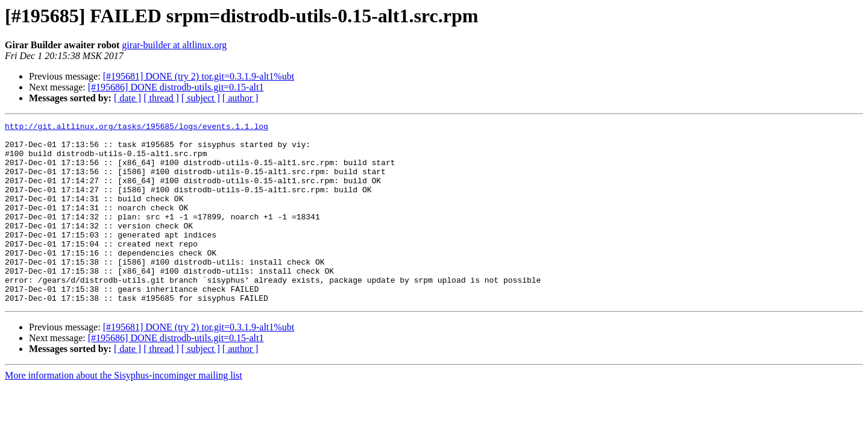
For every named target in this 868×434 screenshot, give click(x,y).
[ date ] (127, 98)
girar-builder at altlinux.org (174, 45)
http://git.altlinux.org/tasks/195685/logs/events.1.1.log (137, 128)
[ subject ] (201, 98)
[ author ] (241, 98)
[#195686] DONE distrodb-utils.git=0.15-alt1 (176, 87)
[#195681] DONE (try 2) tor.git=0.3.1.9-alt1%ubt (199, 76)
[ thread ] (161, 98)
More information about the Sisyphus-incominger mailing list (124, 411)
